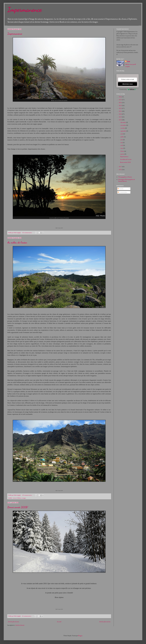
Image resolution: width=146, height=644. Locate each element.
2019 (120, 117)
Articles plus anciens (105, 622)
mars (122, 148)
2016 (120, 170)
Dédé (128, 62)
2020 (120, 114)
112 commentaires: (27, 233)
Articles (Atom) (20, 625)
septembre (123, 131)
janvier (122, 154)
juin (122, 140)
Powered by (128, 89)
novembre (123, 125)
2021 (120, 111)
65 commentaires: (27, 616)
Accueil (59, 622)
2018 (120, 120)
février (122, 151)
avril (122, 145)
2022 (120, 108)
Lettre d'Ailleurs (17, 498)
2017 (120, 167)
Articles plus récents (13, 622)
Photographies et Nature (125, 177)
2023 (120, 105)
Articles (120, 189)
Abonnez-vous (128, 84)
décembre (123, 122)
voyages (24, 498)
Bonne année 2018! (18, 507)
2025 (120, 100)
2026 (120, 97)
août (122, 134)
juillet (122, 137)
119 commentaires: (27, 495)
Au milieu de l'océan (17, 242)
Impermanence (25, 10)
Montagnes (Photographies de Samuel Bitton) (127, 180)
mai (122, 142)
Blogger (80, 636)
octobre (123, 128)
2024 (120, 103)
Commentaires (122, 192)
